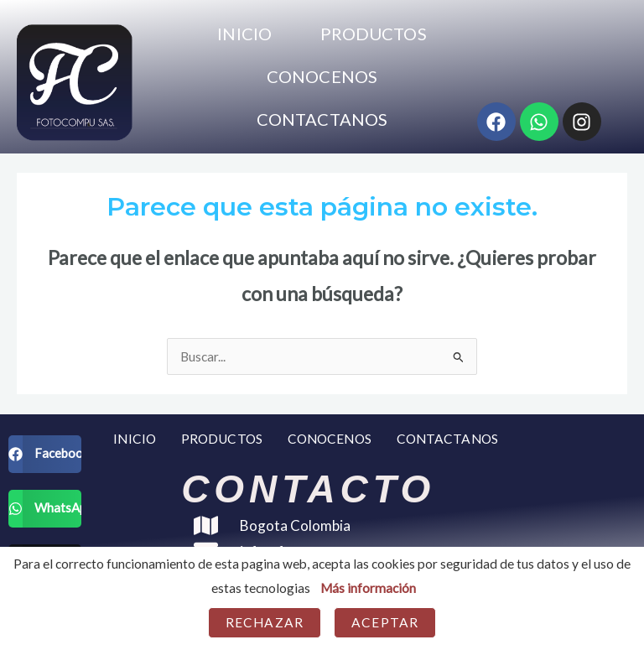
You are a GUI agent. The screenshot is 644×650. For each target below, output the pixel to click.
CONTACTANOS (322, 119)
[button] (45, 454)
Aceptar (385, 622)
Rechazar (265, 622)
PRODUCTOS (374, 34)
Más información (368, 588)
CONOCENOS (322, 76)
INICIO (244, 34)
